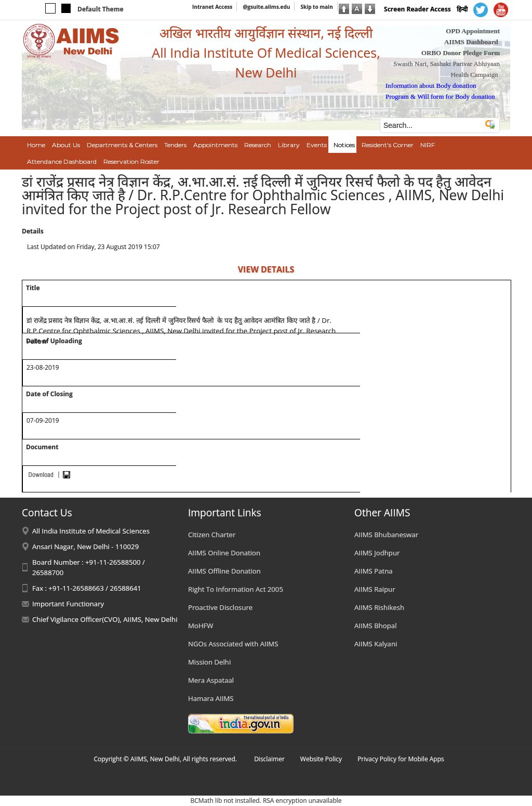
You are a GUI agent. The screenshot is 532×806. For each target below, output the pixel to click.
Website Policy (321, 759)
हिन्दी (462, 9)
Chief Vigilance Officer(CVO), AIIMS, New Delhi (105, 619)
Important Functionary (68, 604)
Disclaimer (269, 759)
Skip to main (316, 7)
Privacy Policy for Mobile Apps (401, 759)
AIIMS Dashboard (471, 42)
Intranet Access (212, 7)
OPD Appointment (473, 31)
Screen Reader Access (417, 9)
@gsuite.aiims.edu (266, 7)
